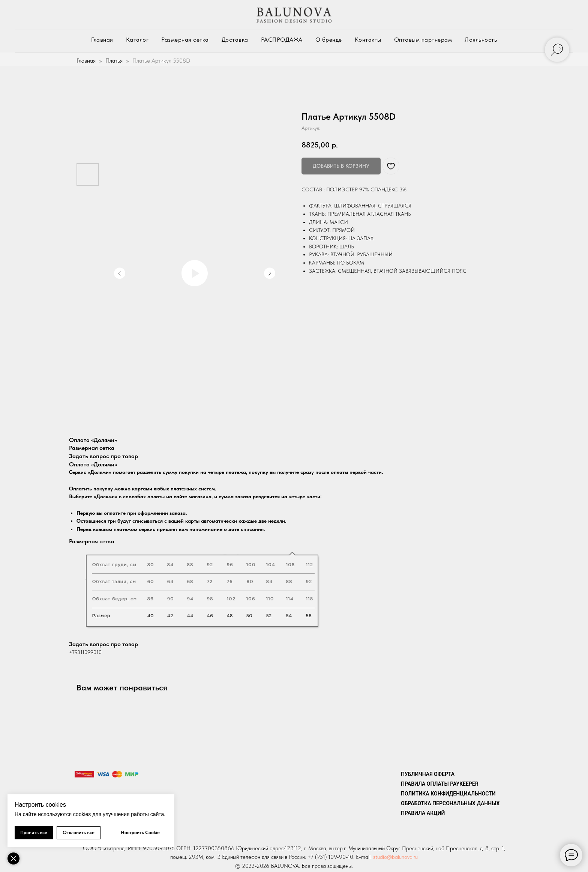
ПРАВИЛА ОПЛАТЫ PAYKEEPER (440, 784)
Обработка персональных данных (450, 803)
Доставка (235, 40)
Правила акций (423, 813)
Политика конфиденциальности (448, 794)
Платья (114, 61)
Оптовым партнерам (423, 40)
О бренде (329, 40)
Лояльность (481, 40)
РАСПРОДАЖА (282, 40)
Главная (102, 40)
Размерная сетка (185, 40)
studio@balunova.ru (395, 857)
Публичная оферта (428, 774)
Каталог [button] (137, 40)
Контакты (368, 40)
